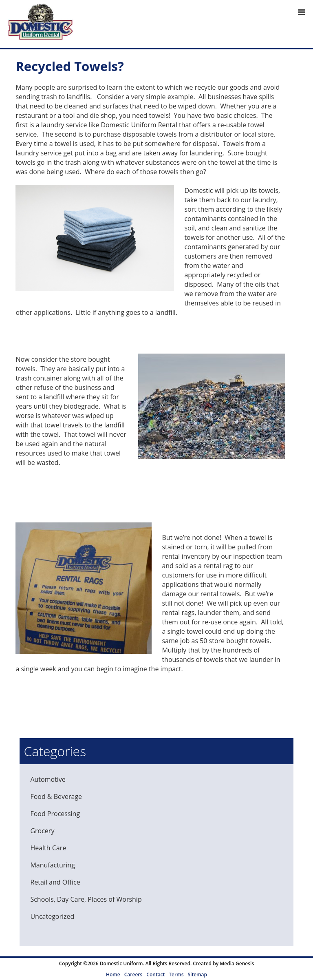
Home (113, 974)
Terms (176, 974)
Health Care (48, 848)
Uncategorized (52, 916)
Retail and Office (55, 882)
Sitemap (197, 974)
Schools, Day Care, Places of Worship (86, 899)
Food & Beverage (56, 796)
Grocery (42, 831)
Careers (133, 974)
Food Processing (55, 814)
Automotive (48, 779)
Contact (155, 974)
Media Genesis (237, 963)
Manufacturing (52, 865)
